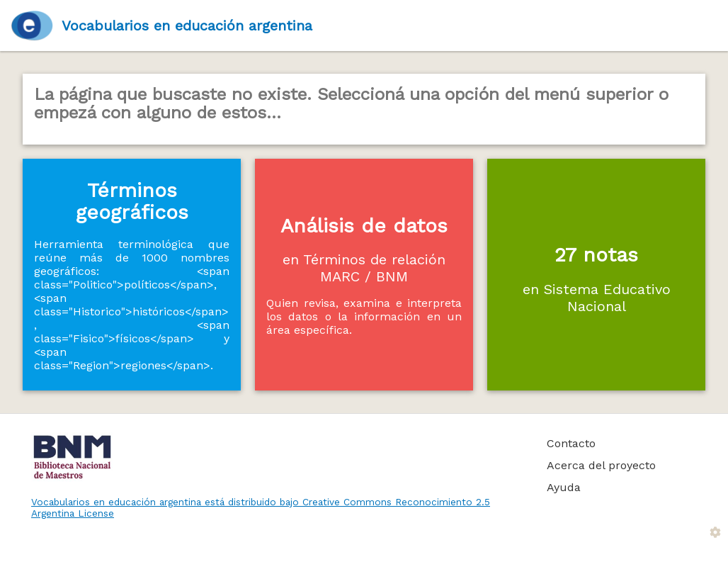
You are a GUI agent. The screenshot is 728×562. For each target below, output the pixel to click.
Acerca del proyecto (601, 465)
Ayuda (564, 487)
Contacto (571, 443)
